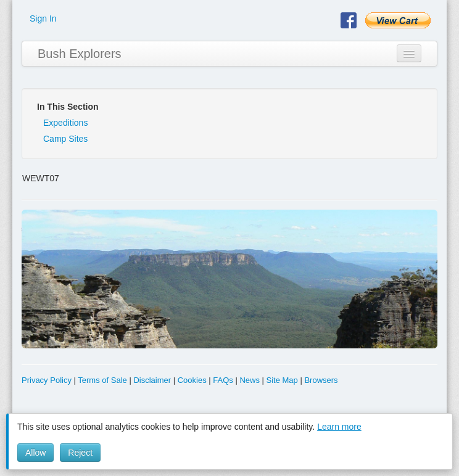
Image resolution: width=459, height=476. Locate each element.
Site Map (282, 380)
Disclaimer (152, 380)
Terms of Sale (102, 380)
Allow (35, 453)
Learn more (339, 427)
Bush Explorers (80, 54)
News (250, 380)
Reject (80, 453)
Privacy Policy (47, 380)
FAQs (223, 380)
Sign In (43, 18)
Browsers (321, 380)
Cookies (192, 380)
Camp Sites (65, 139)
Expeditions (65, 123)
